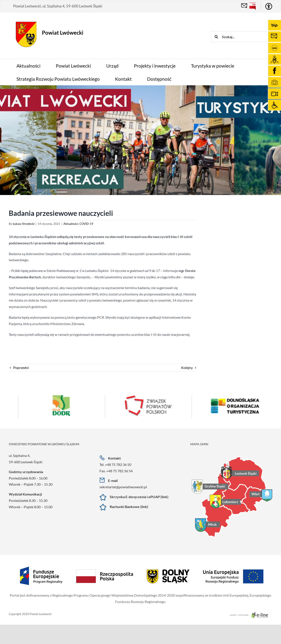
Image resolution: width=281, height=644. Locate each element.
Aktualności (71, 224)
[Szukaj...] (241, 37)
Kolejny (187, 368)
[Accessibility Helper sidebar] (269, 6)
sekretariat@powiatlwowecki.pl (123, 487)
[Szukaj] (216, 37)
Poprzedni (21, 368)
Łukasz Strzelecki (24, 224)
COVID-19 (86, 224)
